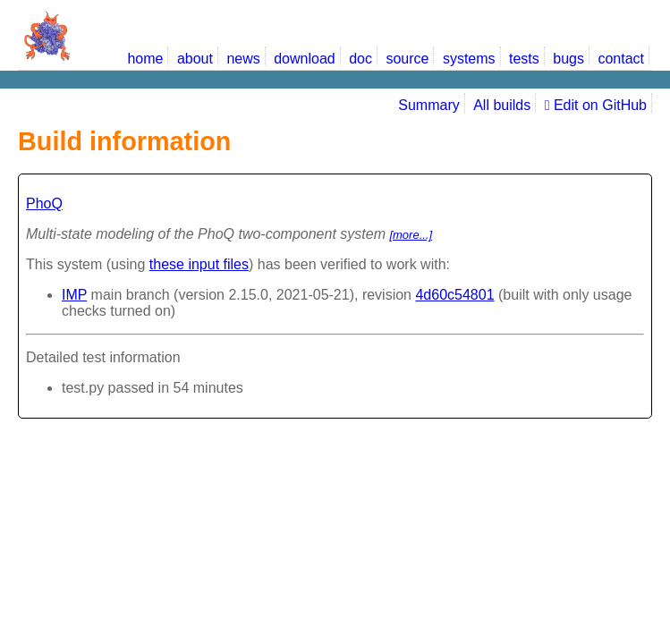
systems (469, 59)
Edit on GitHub (596, 105)
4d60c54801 (454, 295)
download (305, 59)
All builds (502, 105)
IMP (74, 295)
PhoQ (44, 203)
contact (621, 59)
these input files (199, 264)
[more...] (411, 235)
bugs (568, 59)
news (243, 59)
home (145, 59)
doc (360, 59)
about (195, 59)
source (407, 59)
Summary (428, 105)
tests (524, 59)
